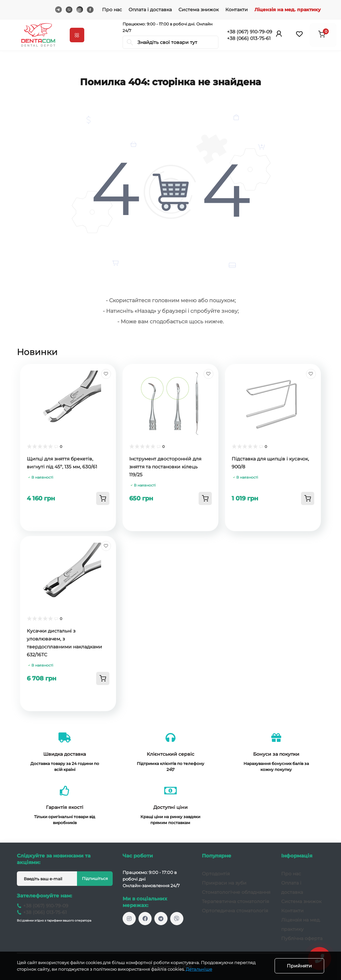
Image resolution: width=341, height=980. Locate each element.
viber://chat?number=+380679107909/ (177, 919)
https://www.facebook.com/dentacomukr (145, 919)
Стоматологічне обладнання (236, 892)
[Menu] (77, 35)
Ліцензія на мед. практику (288, 10)
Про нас (112, 10)
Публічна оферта (302, 938)
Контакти (237, 10)
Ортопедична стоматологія (235, 911)
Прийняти (299, 966)
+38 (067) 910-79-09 (250, 32)
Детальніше (199, 969)
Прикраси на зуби (224, 883)
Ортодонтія (216, 874)
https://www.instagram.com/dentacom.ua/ (129, 919)
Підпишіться (95, 878)
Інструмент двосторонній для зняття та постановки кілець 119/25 (165, 467)
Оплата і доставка (150, 10)
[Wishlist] (106, 374)
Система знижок (199, 10)
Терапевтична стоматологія (235, 901)
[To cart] (103, 498)
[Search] (130, 42)
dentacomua (161, 919)
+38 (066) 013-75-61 (249, 38)
